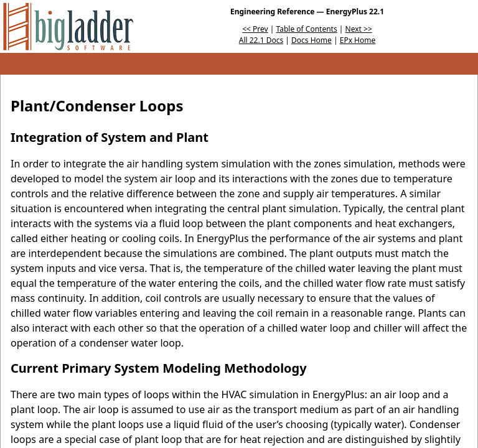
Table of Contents (307, 29)
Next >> (359, 29)
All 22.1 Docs (261, 40)
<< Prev (255, 29)
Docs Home (312, 40)
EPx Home (358, 40)
